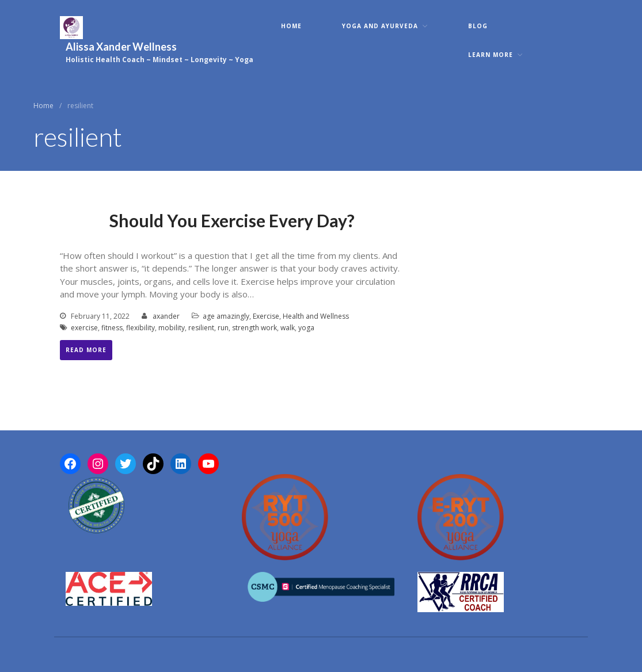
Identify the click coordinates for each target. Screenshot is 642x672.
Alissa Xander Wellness (121, 47)
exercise (84, 328)
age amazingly (226, 316)
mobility (172, 328)
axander (166, 316)
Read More (86, 350)
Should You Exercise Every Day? (232, 220)
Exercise (266, 316)
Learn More (491, 55)
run (223, 328)
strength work (254, 328)
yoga (306, 328)
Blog (478, 26)
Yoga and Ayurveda (380, 26)
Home (291, 26)
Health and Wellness (316, 316)
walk (288, 328)
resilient (201, 328)
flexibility (140, 328)
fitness (112, 328)
